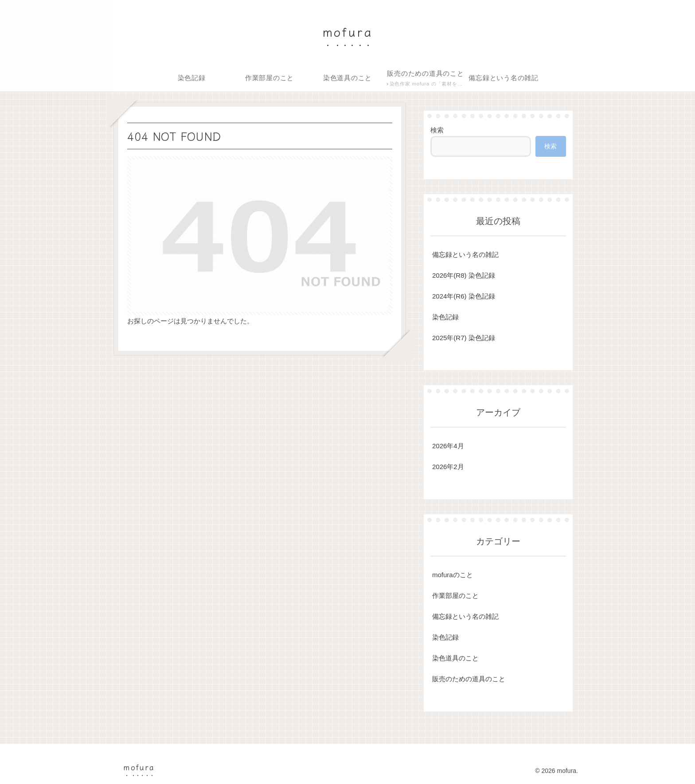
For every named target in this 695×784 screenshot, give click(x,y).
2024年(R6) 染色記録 (464, 296)
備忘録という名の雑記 (465, 254)
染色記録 (445, 317)
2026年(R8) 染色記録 (464, 275)
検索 (437, 130)
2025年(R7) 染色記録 (464, 338)
